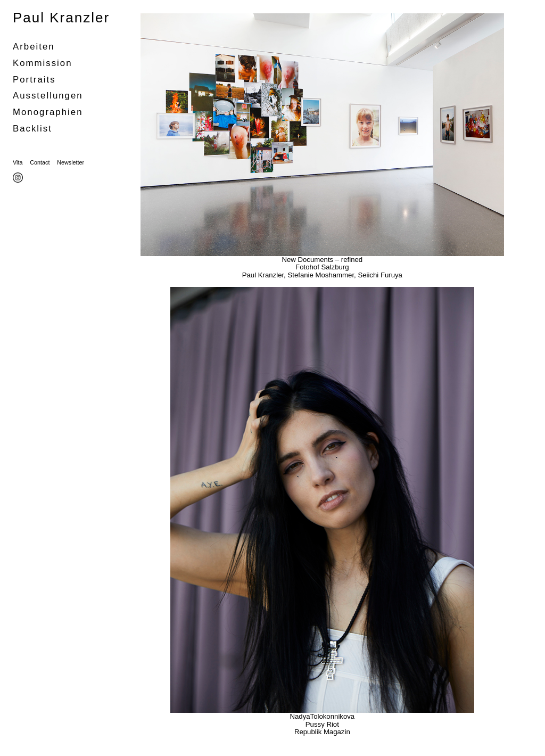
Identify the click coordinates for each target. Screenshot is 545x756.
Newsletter (71, 162)
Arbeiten (34, 47)
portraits (34, 80)
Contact (40, 162)
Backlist (32, 129)
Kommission (43, 63)
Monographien (48, 112)
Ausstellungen (48, 96)
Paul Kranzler (61, 18)
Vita (18, 162)
